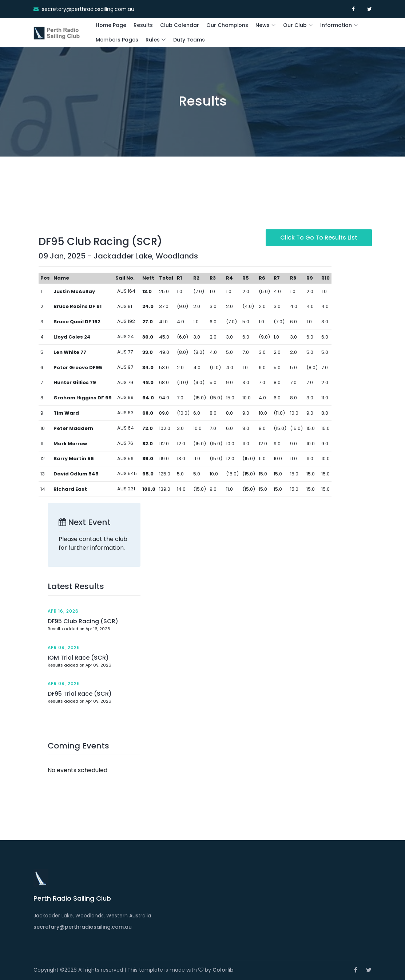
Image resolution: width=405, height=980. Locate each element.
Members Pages (117, 40)
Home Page (111, 25)
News (263, 25)
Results (143, 25)
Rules (153, 40)
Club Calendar (180, 25)
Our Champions (227, 25)
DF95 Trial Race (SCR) (80, 694)
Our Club (295, 25)
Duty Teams (189, 40)
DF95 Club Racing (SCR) (83, 621)
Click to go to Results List (319, 238)
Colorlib (223, 970)
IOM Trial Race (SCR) (78, 658)
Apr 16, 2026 (63, 611)
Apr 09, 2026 (64, 647)
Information (336, 25)
